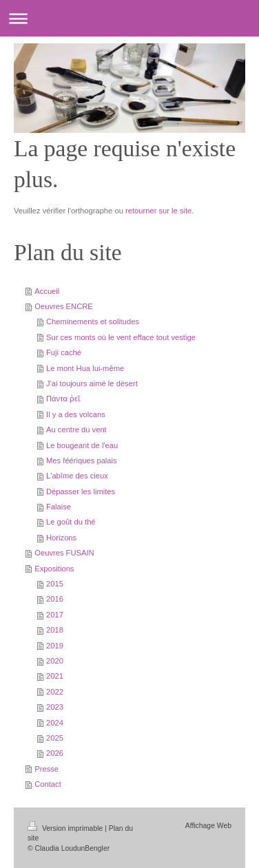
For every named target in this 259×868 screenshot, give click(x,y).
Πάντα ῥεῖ (63, 399)
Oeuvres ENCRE (64, 306)
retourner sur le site (158, 211)
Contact (48, 784)
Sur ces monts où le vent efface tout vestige (121, 337)
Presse (46, 769)
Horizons (61, 538)
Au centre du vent (76, 430)
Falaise (59, 507)
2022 (55, 692)
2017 (55, 615)
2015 (55, 584)
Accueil (47, 291)
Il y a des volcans (76, 414)
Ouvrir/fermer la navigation (129, 18)
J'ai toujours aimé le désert (92, 383)
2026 (55, 753)
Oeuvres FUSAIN (64, 553)
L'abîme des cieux (77, 476)
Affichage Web (208, 826)
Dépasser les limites (81, 491)
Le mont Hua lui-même (85, 368)
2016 (55, 599)
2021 (55, 676)
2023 (55, 707)
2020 (55, 661)
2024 (55, 723)
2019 (55, 646)
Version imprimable (66, 828)
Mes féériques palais (82, 461)
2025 (55, 738)
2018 (55, 630)
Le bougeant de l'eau (82, 445)
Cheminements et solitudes (93, 321)
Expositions (54, 569)
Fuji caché (64, 352)
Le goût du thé (71, 522)
